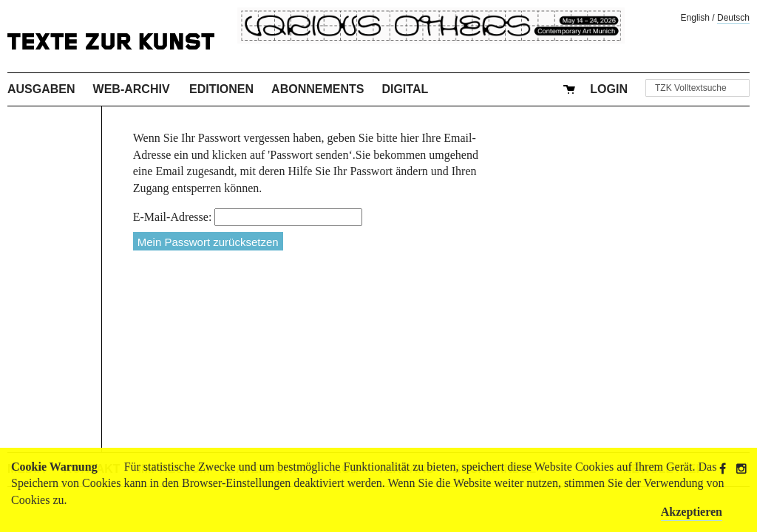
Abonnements (318, 89)
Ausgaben (41, 89)
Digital (405, 89)
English (695, 18)
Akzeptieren (692, 512)
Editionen (221, 89)
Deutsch (733, 18)
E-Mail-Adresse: (173, 217)
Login (609, 89)
